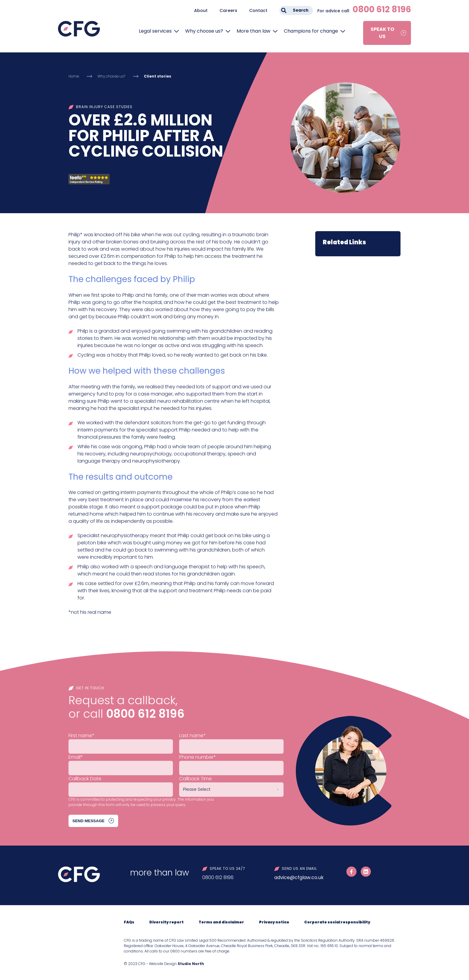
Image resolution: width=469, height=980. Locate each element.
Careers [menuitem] (228, 10)
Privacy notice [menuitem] (274, 922)
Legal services (155, 31)
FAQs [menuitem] (129, 922)
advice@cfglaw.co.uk (299, 877)
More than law (253, 31)
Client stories (157, 76)
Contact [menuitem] (258, 10)
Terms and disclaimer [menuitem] (221, 922)
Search (301, 10)
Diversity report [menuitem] (166, 922)
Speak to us (382, 33)
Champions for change (311, 31)
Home (74, 76)
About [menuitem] (201, 10)
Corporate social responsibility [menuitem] (337, 922)
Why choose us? (204, 31)
